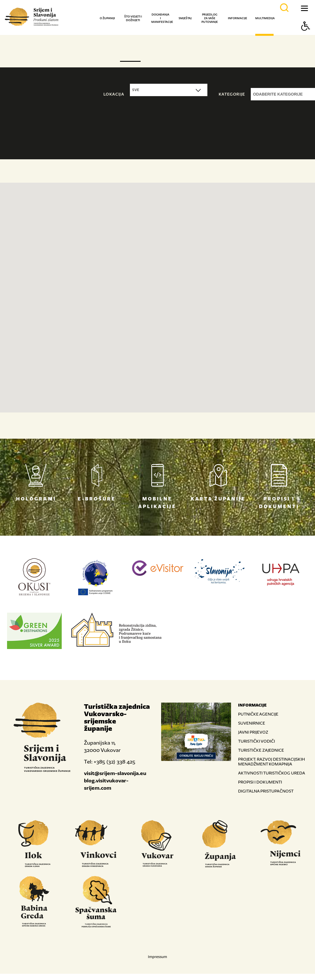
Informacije (238, 18)
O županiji (107, 18)
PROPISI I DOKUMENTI (260, 782)
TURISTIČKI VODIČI (257, 741)
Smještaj (185, 18)
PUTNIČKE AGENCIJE (258, 714)
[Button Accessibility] (306, 36)
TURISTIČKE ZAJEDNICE (261, 750)
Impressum (157, 957)
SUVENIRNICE (252, 723)
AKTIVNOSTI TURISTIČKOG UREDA (272, 773)
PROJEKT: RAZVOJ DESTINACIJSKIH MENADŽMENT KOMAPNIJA (271, 762)
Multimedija (265, 18)
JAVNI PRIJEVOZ (253, 732)
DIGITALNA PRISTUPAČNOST (266, 791)
